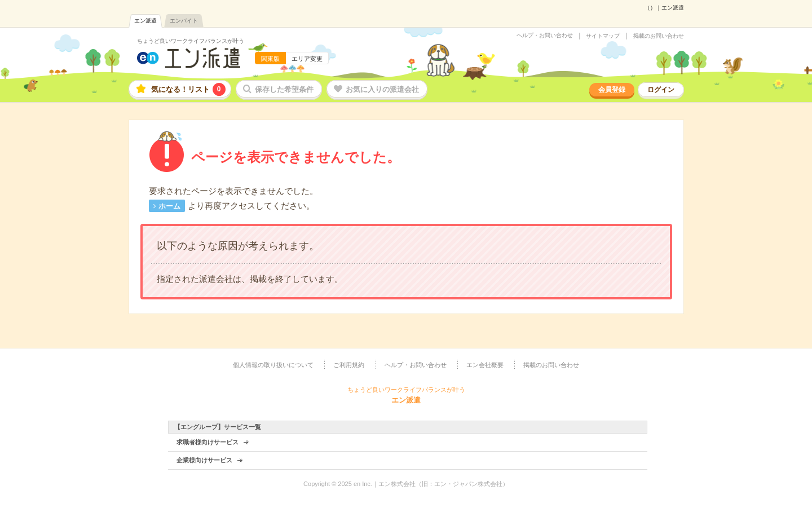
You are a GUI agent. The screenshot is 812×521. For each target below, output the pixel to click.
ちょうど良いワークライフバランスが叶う (191, 41)
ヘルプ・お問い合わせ (545, 36)
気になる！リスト (188, 89)
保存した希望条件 (284, 89)
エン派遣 (145, 21)
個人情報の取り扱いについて (273, 365)
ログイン (661, 90)
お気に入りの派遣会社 (382, 89)
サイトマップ (603, 36)
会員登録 (612, 90)
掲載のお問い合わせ (659, 36)
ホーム (169, 206)
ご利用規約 (349, 365)
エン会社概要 (485, 365)
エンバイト (184, 21)
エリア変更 (307, 59)
